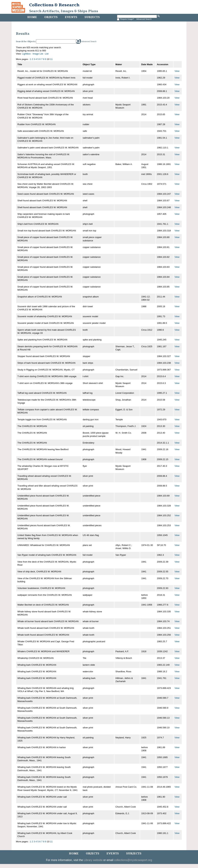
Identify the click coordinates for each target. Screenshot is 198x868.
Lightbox (26, 54)
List (47, 54)
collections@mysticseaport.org (133, 860)
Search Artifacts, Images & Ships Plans (64, 11)
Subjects (92, 17)
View (177, 71)
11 (51, 59)
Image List (38, 54)
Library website (93, 860)
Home (32, 17)
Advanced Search (144, 19)
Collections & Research (54, 5)
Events (71, 17)
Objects (51, 17)
